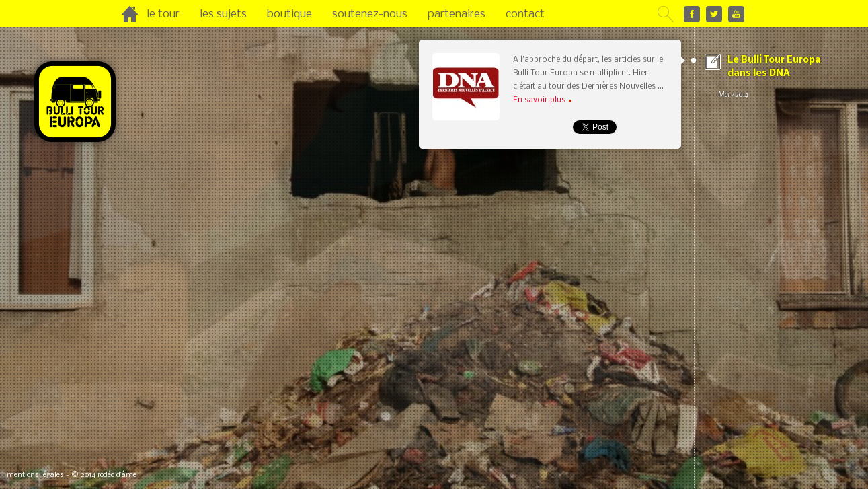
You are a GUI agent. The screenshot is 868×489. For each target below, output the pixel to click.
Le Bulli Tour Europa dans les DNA (775, 78)
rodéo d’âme (117, 475)
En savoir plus (542, 100)
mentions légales (35, 475)
